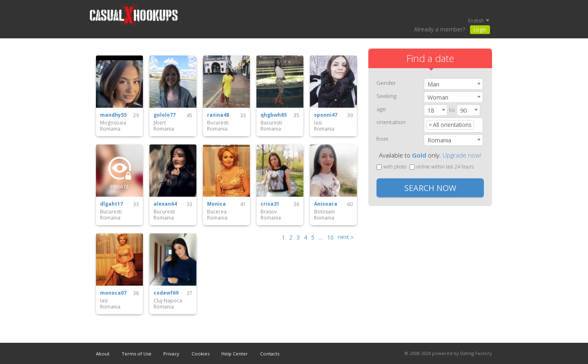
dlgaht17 (111, 204)
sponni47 (326, 115)
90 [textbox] (463, 110)
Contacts (270, 354)
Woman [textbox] (438, 97)
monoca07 (113, 293)
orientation (391, 122)
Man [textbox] (433, 84)
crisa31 (270, 204)
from (382, 139)
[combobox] (453, 84)
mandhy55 (113, 115)
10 (330, 237)
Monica (216, 204)
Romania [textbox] (439, 140)
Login (480, 30)
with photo (391, 167)
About (103, 354)
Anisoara (326, 204)
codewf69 (166, 293)
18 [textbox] (431, 110)
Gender (386, 83)
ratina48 (218, 115)
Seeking (386, 96)
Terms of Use (137, 354)
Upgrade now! (462, 155)
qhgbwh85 (274, 115)
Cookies (200, 354)
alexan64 (165, 204)
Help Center (235, 354)
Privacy (171, 354)
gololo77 (165, 115)
